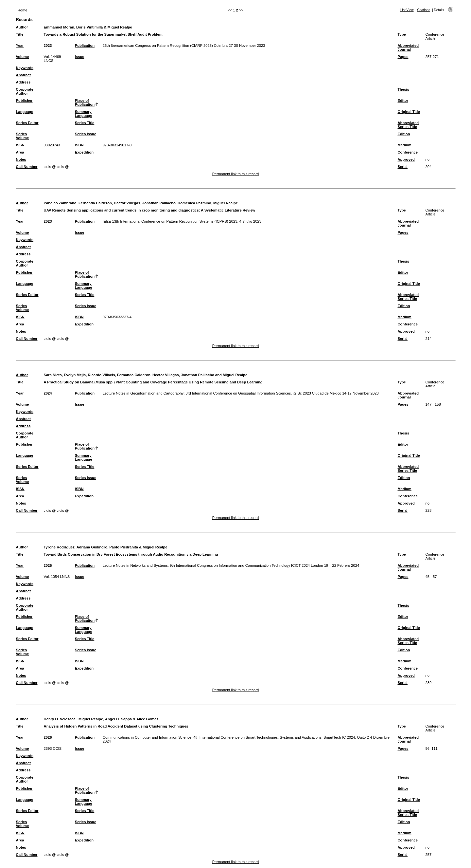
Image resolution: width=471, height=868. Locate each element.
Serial (403, 167)
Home (23, 10)
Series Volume (23, 136)
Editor (403, 101)
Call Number (27, 167)
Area (20, 152)
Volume (23, 57)
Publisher (24, 101)
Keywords (25, 68)
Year (20, 46)
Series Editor (27, 123)
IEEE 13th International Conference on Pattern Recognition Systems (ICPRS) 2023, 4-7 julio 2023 (182, 221)
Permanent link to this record (235, 174)
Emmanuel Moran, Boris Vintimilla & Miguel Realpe (88, 27)
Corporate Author (25, 91)
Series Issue (86, 134)
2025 (48, 565)
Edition (404, 134)
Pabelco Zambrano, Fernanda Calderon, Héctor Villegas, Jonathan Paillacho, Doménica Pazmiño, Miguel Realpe (141, 203)
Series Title (85, 123)
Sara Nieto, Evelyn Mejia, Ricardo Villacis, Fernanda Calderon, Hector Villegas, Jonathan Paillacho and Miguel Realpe (146, 375)
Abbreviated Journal (408, 47)
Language (25, 112)
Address (23, 82)
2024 (48, 393)
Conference (408, 152)
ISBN (79, 145)
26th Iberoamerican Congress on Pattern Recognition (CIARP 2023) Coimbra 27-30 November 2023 (184, 46)
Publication (85, 46)
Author (22, 27)
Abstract (23, 75)
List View (407, 10)
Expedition (84, 152)
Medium (405, 145)
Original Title (409, 112)
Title (20, 34)
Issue (80, 57)
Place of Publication (85, 102)
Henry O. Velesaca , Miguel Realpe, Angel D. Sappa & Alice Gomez (101, 719)
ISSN (20, 145)
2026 (48, 737)
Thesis (403, 89)
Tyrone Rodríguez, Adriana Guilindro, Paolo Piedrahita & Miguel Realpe (106, 547)
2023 (48, 46)
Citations (424, 10)
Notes (21, 159)
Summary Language (84, 114)
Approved (406, 159)
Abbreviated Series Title (408, 125)
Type (402, 34)
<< (230, 10)
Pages (403, 57)
